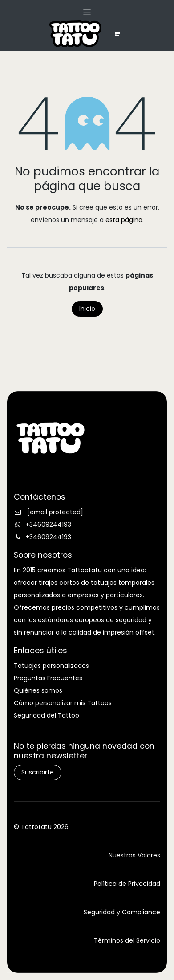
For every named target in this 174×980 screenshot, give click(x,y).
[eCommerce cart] (117, 34)
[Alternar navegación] (87, 12)
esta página (124, 220)
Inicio (87, 309)
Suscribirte (38, 772)
